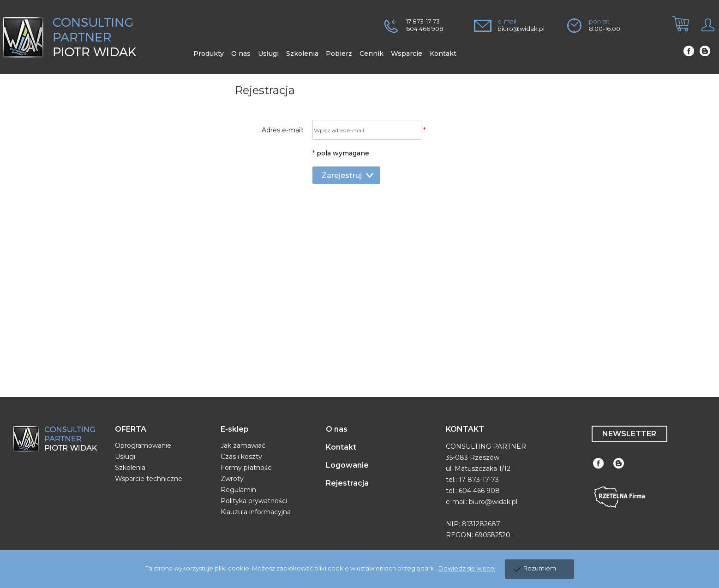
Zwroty (232, 479)
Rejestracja (347, 483)
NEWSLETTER (629, 434)
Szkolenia (130, 468)
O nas (337, 429)
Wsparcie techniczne (149, 479)
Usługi (125, 457)
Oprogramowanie (143, 445)
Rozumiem (540, 568)
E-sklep (235, 429)
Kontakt (341, 447)
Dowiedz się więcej (467, 568)
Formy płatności (247, 468)
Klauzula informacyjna (256, 512)
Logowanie (347, 465)
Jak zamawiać (243, 445)
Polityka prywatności (254, 501)
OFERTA (131, 429)
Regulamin (238, 490)
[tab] (677, 31)
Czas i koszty (241, 457)
